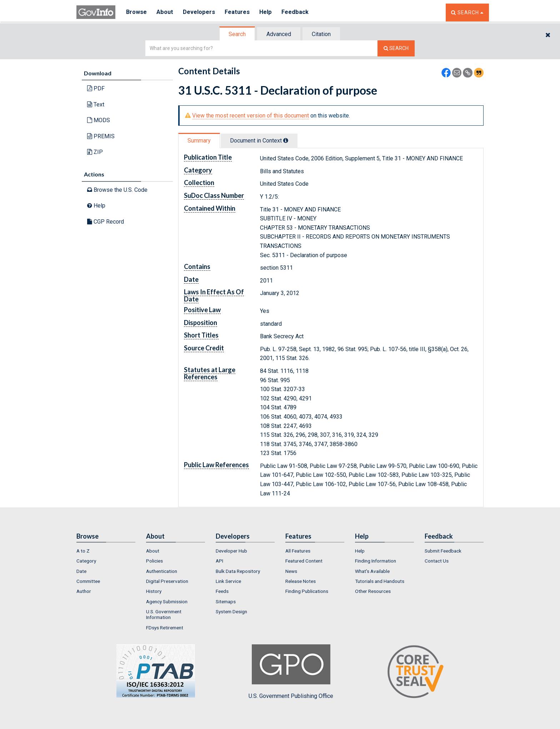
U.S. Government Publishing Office (291, 672)
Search (237, 34)
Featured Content (304, 561)
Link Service (228, 581)
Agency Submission (167, 601)
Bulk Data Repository (238, 571)
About (166, 12)
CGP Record (106, 222)
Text (96, 104)
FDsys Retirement (165, 628)
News (291, 571)
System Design (231, 611)
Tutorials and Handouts (380, 581)
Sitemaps (226, 601)
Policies (154, 561)
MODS (99, 120)
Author (84, 591)
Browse (136, 12)
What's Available (372, 571)
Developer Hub (231, 551)
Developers (200, 12)
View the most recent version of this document (251, 116)
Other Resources (373, 591)
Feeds (222, 591)
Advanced (279, 34)
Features (239, 12)
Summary (199, 141)
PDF (96, 88)
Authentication (162, 571)
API (219, 561)
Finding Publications (307, 591)
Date (81, 571)
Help (268, 12)
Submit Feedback (443, 551)
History (154, 591)
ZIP (95, 152)
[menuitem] (106, 551)
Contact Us (437, 561)
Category (86, 561)
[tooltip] (286, 140)
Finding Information (376, 561)
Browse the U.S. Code (117, 190)
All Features (298, 551)
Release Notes (301, 581)
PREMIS (101, 136)
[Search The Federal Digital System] (396, 48)
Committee (88, 581)
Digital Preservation (167, 581)
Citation (321, 34)
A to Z (83, 551)
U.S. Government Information (164, 614)
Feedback (298, 12)
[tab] (237, 34)
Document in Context (259, 141)
